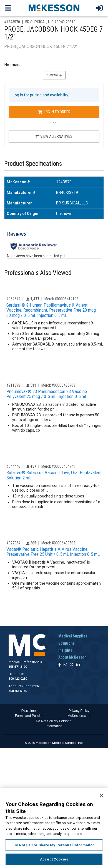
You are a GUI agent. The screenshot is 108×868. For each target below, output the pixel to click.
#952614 (13, 299)
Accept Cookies (54, 859)
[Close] (101, 796)
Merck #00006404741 (58, 466)
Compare (54, 75)
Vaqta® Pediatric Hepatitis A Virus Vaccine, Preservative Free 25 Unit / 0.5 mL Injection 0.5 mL (53, 552)
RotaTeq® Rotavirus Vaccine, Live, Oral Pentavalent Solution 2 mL (54, 475)
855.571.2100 (18, 667)
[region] (54, 828)
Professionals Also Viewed (38, 273)
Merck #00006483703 (58, 385)
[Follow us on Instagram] (65, 665)
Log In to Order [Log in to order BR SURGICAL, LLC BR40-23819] (54, 112)
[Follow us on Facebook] (60, 665)
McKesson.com (79, 716)
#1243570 (12, 22)
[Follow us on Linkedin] (78, 665)
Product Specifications (33, 164)
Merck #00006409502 (58, 543)
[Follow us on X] (72, 665)
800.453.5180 (18, 691)
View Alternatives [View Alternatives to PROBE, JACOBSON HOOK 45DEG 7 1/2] (54, 136)
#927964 (13, 543)
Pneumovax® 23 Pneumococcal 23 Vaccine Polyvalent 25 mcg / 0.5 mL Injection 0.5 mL (47, 394)
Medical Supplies (73, 636)
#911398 (13, 385)
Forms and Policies (29, 716)
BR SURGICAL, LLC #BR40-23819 (50, 22)
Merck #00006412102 (61, 299)
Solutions (66, 643)
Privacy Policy (79, 711)
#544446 (13, 466)
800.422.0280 (18, 679)
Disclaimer (29, 711)
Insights (65, 650)
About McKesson (72, 657)
